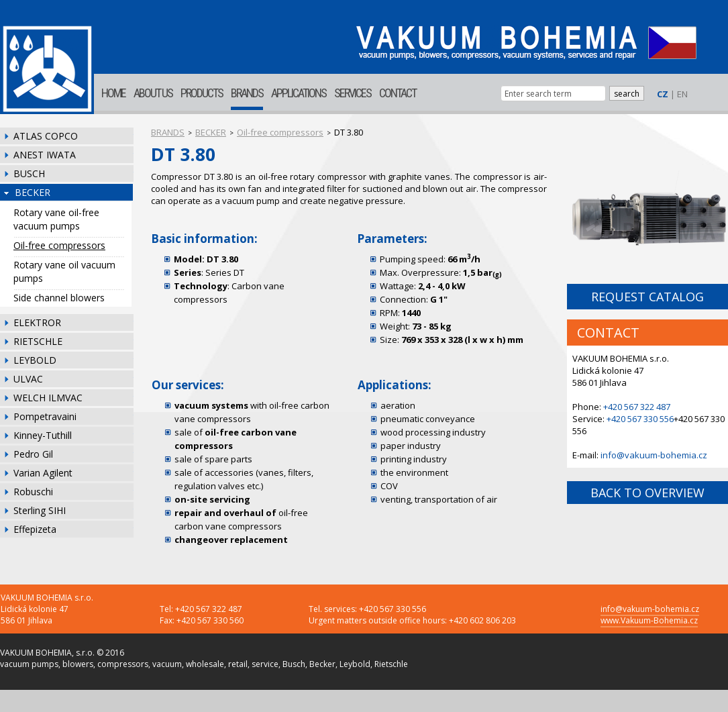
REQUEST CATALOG (647, 297)
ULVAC (28, 379)
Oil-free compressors (59, 245)
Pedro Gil (33, 454)
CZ (663, 94)
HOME (113, 93)
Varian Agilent (43, 473)
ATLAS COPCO (46, 136)
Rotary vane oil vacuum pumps (64, 271)
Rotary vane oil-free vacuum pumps (56, 219)
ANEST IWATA (45, 155)
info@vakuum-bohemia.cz (654, 455)
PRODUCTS (202, 93)
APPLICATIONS (299, 93)
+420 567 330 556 (640, 419)
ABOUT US (153, 93)
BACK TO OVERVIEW (647, 493)
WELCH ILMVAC (48, 398)
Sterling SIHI (40, 510)
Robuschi (33, 492)
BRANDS (247, 93)
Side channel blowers (59, 298)
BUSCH (29, 173)
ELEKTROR (37, 322)
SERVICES (353, 93)
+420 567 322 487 (637, 407)
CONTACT (398, 93)
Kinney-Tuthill (43, 435)
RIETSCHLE (38, 341)
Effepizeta (35, 529)
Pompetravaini (45, 416)
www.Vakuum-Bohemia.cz (649, 620)
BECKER (33, 192)
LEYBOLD (35, 360)
